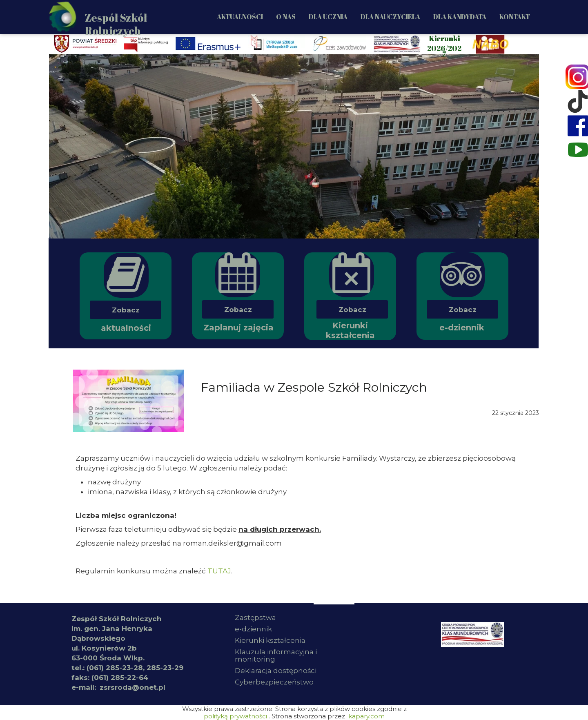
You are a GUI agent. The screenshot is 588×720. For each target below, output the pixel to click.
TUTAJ (219, 571)
